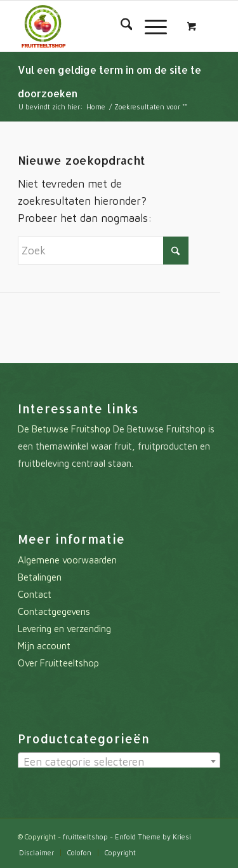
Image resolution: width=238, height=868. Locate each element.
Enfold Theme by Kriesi (153, 837)
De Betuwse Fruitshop (64, 429)
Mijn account (44, 646)
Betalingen (40, 577)
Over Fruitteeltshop (58, 663)
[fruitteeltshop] (99, 26)
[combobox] (119, 761)
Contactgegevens (54, 611)
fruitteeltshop (85, 837)
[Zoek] (120, 26)
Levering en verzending (64, 629)
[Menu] (149, 26)
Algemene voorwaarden (67, 560)
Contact (35, 594)
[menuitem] (120, 26)
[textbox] (119, 762)
